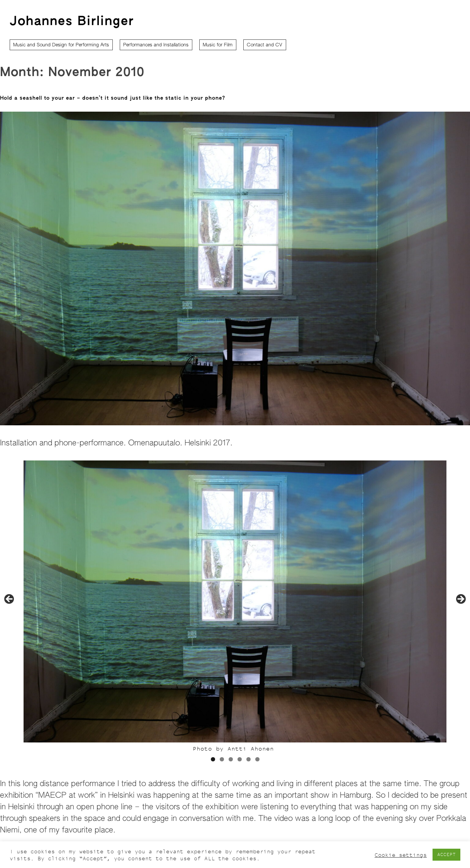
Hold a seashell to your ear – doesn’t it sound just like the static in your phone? (113, 98)
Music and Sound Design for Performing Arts (61, 45)
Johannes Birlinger (72, 22)
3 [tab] (231, 759)
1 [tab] (213, 759)
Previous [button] (10, 600)
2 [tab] (222, 759)
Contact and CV (265, 45)
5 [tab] (249, 759)
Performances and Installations (156, 45)
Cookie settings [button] (401, 855)
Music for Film (218, 45)
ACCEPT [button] (446, 854)
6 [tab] (257, 759)
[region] (235, 615)
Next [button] (460, 600)
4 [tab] (240, 759)
